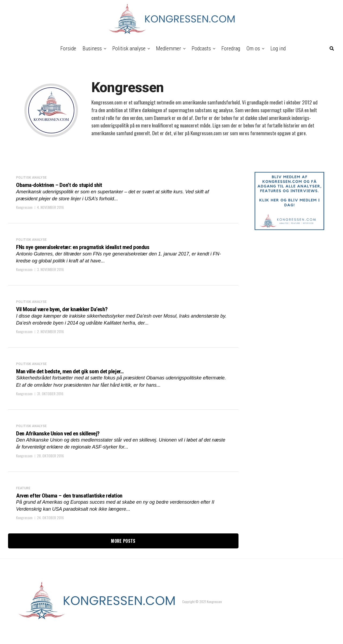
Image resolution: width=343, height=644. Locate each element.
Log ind (278, 48)
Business (92, 48)
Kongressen (24, 209)
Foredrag (231, 48)
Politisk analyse (129, 48)
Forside (68, 48)
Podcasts (201, 48)
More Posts (123, 553)
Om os (253, 48)
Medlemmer (169, 48)
